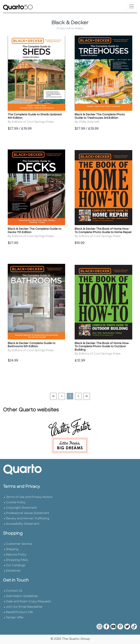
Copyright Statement (21, 508)
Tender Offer (15, 618)
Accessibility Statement (23, 524)
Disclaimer (13, 571)
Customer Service (19, 544)
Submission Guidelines (22, 596)
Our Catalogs (16, 565)
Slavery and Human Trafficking (28, 519)
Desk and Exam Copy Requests (28, 602)
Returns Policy (16, 555)
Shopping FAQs (17, 560)
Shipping (12, 549)
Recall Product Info (20, 612)
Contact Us (14, 591)
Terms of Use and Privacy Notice (29, 497)
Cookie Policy (16, 503)
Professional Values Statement (28, 513)
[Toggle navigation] (131, 6)
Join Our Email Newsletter (24, 607)
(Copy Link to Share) (70, 28)
